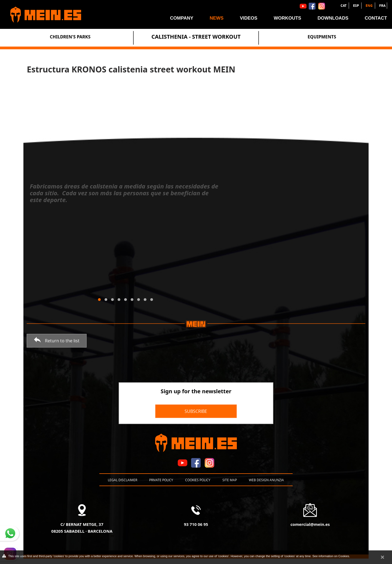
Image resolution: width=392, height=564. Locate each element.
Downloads (333, 18)
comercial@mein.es (310, 524)
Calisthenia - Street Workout (196, 37)
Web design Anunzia (266, 480)
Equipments (322, 37)
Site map (230, 480)
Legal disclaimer (122, 480)
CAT (344, 6)
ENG (370, 6)
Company (182, 18)
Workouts (287, 18)
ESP (356, 6)
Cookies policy (198, 480)
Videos (249, 18)
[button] (99, 300)
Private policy (161, 480)
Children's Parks (70, 37)
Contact (376, 18)
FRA (382, 6)
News (217, 18)
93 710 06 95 (196, 524)
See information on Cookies (331, 556)
